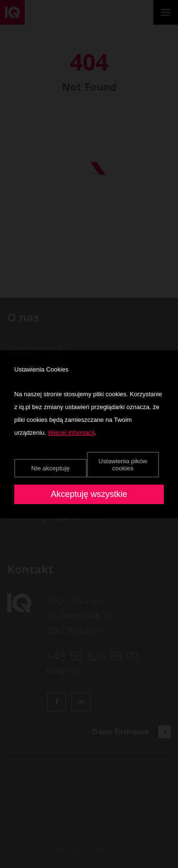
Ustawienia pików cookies (123, 465)
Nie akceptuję (51, 468)
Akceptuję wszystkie (89, 494)
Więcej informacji (71, 433)
